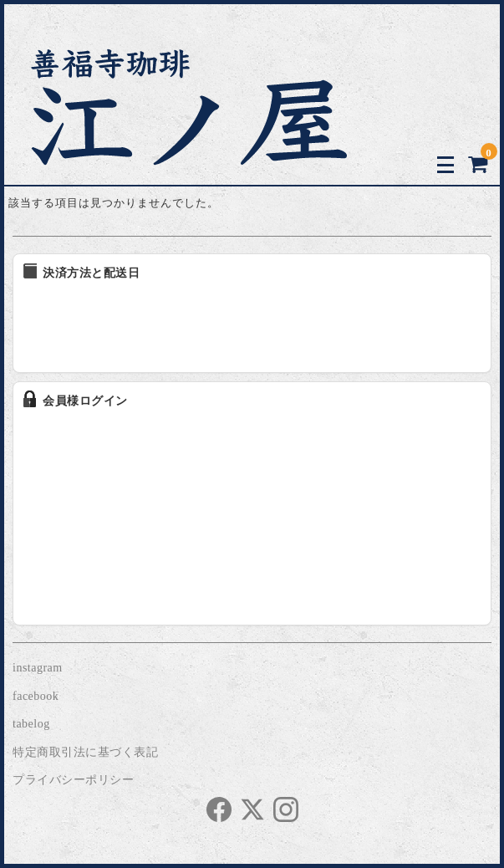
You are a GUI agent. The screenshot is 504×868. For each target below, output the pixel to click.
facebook (36, 696)
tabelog (31, 724)
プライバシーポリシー (73, 780)
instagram (38, 668)
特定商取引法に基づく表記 (85, 752)
